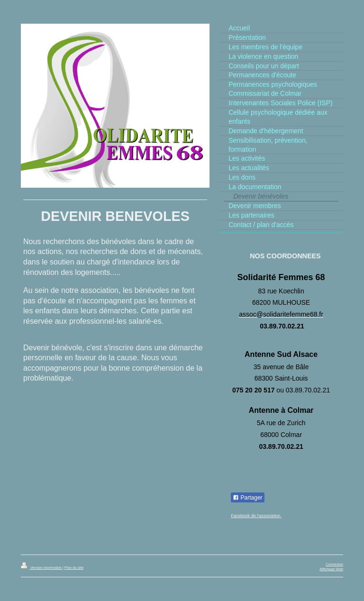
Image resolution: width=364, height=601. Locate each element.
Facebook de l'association (256, 516)
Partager (247, 498)
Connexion (334, 564)
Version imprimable (42, 568)
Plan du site (74, 568)
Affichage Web (331, 569)
